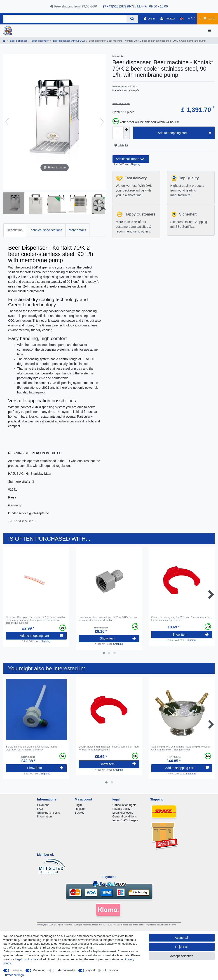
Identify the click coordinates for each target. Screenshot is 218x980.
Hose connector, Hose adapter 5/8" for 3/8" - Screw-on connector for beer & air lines (108, 618)
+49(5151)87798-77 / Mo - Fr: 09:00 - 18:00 (135, 6)
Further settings (14, 975)
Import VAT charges (125, 820)
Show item (118, 638)
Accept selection (182, 956)
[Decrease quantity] (127, 136)
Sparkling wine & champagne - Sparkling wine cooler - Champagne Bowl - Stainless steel (182, 748)
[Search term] (65, 19)
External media (66, 970)
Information (44, 816)
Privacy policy (121, 809)
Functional (112, 970)
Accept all (182, 938)
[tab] (15, 230)
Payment (43, 805)
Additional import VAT (131, 159)
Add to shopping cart (185, 133)
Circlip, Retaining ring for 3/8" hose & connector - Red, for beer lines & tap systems (182, 618)
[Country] (182, 19)
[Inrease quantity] (127, 130)
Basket (79, 813)
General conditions (125, 816)
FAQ (40, 809)
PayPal (90, 970)
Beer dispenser (18, 41)
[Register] (168, 19)
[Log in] (149, 19)
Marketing (39, 970)
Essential (17, 970)
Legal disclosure (123, 813)
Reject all (182, 947)
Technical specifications (46, 230)
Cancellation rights (124, 805)
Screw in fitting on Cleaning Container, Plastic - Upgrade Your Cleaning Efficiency (32, 748)
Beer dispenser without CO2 (69, 41)
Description (15, 230)
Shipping (135, 164)
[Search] (132, 19)
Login (78, 805)
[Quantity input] (118, 133)
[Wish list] (191, 19)
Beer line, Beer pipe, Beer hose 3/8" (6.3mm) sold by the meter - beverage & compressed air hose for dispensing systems (35, 620)
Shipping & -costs (48, 813)
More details (77, 230)
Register (80, 809)
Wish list (121, 146)
